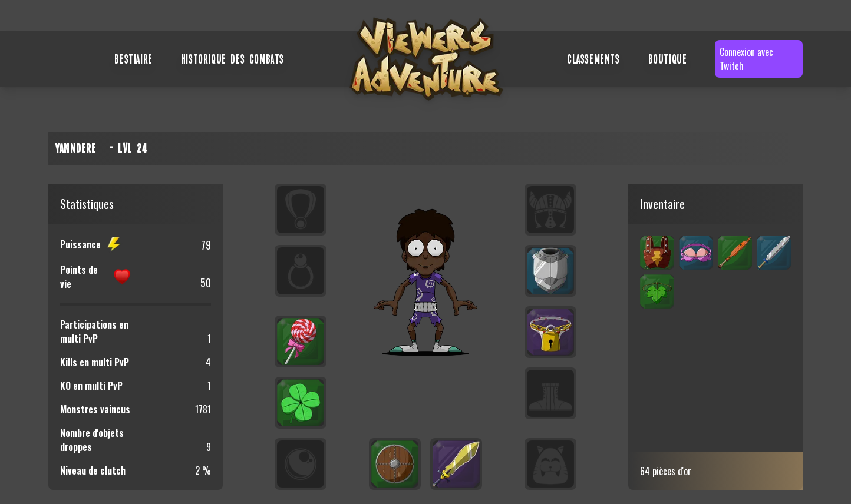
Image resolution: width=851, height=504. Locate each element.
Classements (593, 59)
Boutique (668, 59)
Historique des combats (232, 59)
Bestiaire (133, 59)
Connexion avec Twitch (746, 59)
